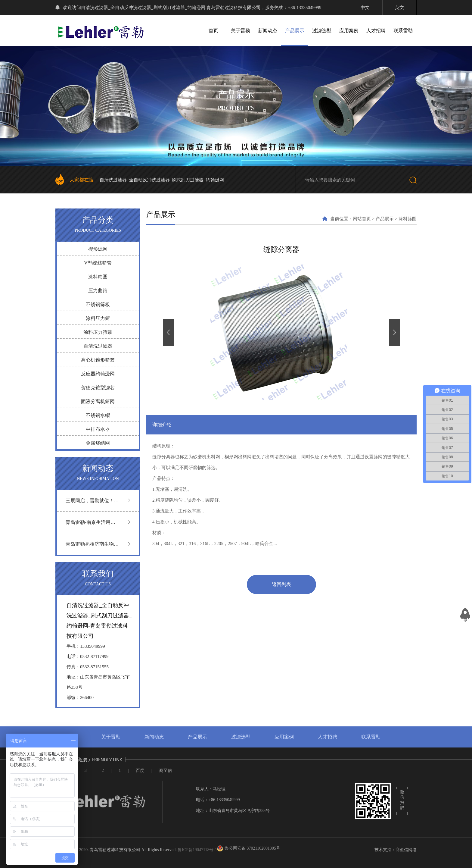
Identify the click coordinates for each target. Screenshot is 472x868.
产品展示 (295, 31)
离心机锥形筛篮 (98, 360)
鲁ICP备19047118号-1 (197, 850)
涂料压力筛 (98, 318)
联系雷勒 (403, 31)
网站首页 (362, 219)
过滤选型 (322, 31)
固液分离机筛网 (98, 401)
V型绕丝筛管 (98, 263)
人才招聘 (376, 31)
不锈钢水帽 (98, 415)
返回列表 (281, 584)
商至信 (166, 771)
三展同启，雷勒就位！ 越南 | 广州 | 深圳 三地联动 (91, 505)
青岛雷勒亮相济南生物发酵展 (92, 548)
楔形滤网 (98, 249)
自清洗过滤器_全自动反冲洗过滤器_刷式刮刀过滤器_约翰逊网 (162, 180)
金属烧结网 (98, 443)
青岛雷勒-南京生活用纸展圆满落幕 (90, 526)
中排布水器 (98, 429)
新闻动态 (268, 31)
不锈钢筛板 (98, 304)
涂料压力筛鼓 (98, 332)
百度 (140, 771)
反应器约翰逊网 (98, 374)
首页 (213, 31)
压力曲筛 (98, 291)
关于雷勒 (241, 31)
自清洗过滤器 (98, 346)
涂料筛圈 (98, 277)
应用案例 (349, 31)
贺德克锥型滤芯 (98, 388)
